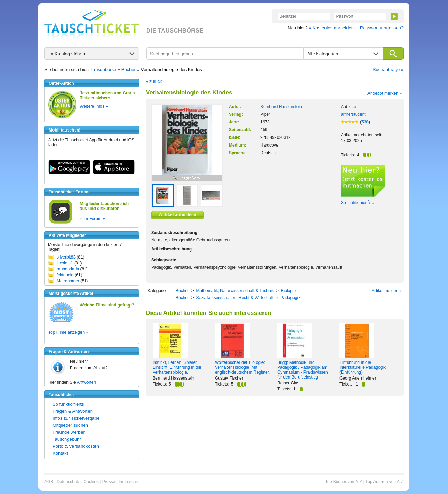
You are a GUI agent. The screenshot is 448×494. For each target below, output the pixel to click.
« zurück (154, 82)
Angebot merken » (385, 93)
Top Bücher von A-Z (344, 482)
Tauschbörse (104, 69)
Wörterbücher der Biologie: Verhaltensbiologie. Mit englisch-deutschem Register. (242, 367)
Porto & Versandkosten (76, 446)
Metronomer (68, 281)
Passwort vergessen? (382, 28)
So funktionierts (68, 404)
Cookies (91, 482)
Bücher (129, 69)
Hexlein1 (65, 263)
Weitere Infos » (94, 106)
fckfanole (65, 275)
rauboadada (68, 269)
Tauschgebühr (67, 439)
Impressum (129, 482)
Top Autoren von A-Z (384, 482)
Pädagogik (290, 298)
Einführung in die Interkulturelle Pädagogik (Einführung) (363, 367)
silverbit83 (66, 257)
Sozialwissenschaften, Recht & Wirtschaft (235, 298)
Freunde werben (69, 432)
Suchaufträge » (388, 69)
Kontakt (60, 453)
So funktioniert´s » (358, 203)
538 (365, 122)
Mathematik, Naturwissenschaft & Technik (235, 291)
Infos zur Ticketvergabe (76, 418)
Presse (109, 482)
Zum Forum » (92, 219)
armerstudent (353, 114)
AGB (49, 482)
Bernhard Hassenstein (281, 107)
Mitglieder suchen (70, 425)
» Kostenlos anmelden (331, 28)
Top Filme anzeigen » (68, 332)
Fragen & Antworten (73, 411)
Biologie (289, 291)
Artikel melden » (387, 291)
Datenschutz (68, 482)
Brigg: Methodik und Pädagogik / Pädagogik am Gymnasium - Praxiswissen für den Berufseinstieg (303, 370)
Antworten (86, 382)
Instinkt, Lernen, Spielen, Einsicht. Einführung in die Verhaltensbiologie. (177, 367)
